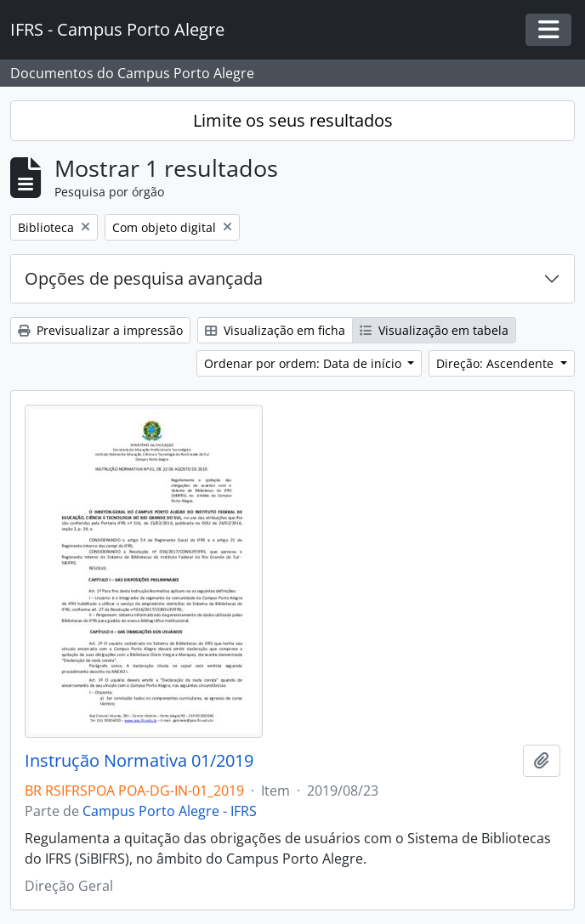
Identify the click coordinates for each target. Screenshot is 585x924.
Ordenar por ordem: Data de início (304, 363)
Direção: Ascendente (497, 363)
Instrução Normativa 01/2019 (139, 761)
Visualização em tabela (434, 330)
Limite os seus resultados (293, 120)
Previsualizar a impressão (100, 330)
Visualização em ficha (275, 330)
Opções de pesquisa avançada (144, 278)
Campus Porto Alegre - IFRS (170, 811)
